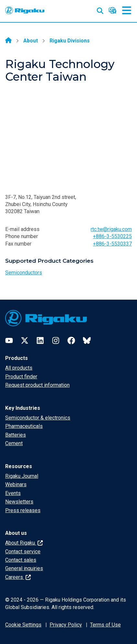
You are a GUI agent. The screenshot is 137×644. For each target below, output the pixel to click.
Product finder (21, 377)
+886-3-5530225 (112, 236)
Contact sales (21, 560)
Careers (18, 577)
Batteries (16, 435)
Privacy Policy (66, 625)
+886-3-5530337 (112, 244)
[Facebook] (71, 340)
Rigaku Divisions (70, 41)
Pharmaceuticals (24, 426)
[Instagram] (56, 340)
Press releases (23, 510)
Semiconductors (24, 273)
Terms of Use (105, 625)
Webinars (16, 484)
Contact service (23, 552)
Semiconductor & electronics (38, 418)
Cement (14, 443)
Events (13, 493)
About (31, 41)
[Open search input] (100, 9)
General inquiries (24, 568)
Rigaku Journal (22, 476)
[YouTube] (9, 340)
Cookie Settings (23, 625)
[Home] (8, 41)
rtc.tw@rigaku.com (111, 229)
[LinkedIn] (40, 340)
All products (19, 368)
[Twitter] (25, 340)
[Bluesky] (87, 340)
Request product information (37, 385)
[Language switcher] (112, 10)
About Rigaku (24, 543)
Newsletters (19, 502)
